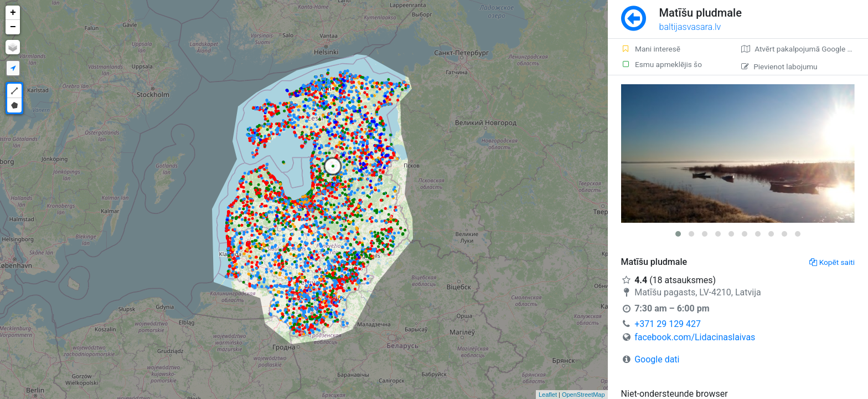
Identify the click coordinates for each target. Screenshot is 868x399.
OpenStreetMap (583, 395)
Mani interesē (651, 49)
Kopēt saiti (832, 262)
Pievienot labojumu (779, 66)
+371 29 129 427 (668, 324)
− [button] (13, 27)
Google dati (657, 359)
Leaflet (548, 395)
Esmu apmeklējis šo (662, 64)
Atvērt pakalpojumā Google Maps (804, 49)
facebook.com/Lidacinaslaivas (695, 337)
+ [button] (13, 13)
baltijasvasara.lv (690, 27)
